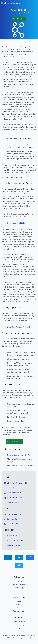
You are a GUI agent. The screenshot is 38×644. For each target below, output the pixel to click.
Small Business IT (12, 536)
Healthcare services (13, 493)
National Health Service (14, 498)
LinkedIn (19, 601)
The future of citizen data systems (19, 459)
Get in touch (19, 19)
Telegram (19, 608)
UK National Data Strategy (17, 223)
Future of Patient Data (15, 466)
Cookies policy (19, 628)
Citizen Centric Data (13, 514)
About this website (19, 622)
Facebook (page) (19, 611)
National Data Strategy (15, 455)
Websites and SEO (12, 545)
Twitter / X (19, 605)
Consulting (19, 588)
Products (19, 591)
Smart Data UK (11, 524)
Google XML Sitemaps (14, 541)
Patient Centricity (12, 502)
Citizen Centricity (8, 49)
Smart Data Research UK (16, 327)
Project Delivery (19, 584)
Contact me (19, 581)
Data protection (11, 519)
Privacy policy (19, 625)
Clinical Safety (11, 488)
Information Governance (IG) (16, 483)
